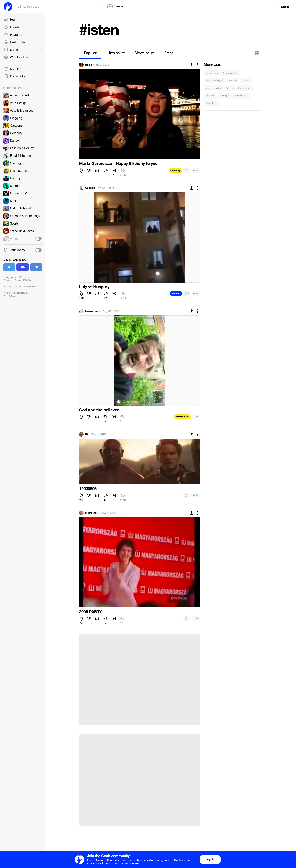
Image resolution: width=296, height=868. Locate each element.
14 (196, 619)
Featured (13, 35)
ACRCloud (10, 296)
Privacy (8, 280)
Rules (18, 280)
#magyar (225, 96)
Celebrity (175, 170)
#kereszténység (215, 81)
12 (196, 293)
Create (115, 6)
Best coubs (15, 42)
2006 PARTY (91, 612)
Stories (23, 50)
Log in (285, 7)
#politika (210, 96)
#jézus (230, 88)
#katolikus (212, 103)
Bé (87, 434)
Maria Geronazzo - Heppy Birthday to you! (119, 164)
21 (196, 495)
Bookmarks (15, 76)
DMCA (27, 280)
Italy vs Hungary (94, 287)
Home (11, 20)
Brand (23, 277)
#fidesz (246, 81)
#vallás (233, 81)
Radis (89, 65)
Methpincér (92, 513)
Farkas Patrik (93, 311)
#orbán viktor (213, 88)
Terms (32, 277)
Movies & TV (182, 417)
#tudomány (242, 96)
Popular (12, 27)
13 (196, 417)
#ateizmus (212, 73)
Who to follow (16, 57)
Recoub (176, 293)
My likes (12, 69)
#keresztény (245, 88)
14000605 (88, 489)
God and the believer (99, 410)
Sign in (210, 859)
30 (196, 170)
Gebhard (90, 188)
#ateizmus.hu (230, 73)
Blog (7, 277)
